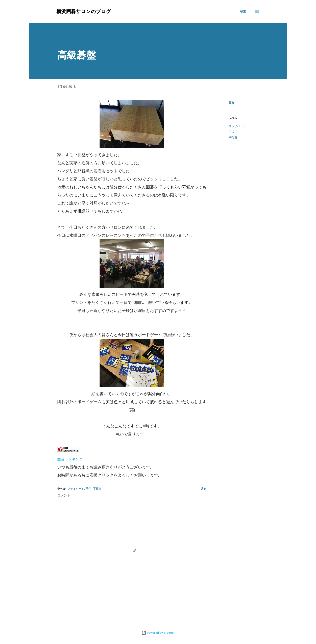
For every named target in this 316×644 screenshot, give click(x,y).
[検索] (243, 11)
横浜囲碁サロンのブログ (84, 11)
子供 (231, 132)
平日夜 (233, 137)
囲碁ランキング (70, 459)
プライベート (237, 126)
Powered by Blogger (158, 633)
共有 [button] (231, 103)
